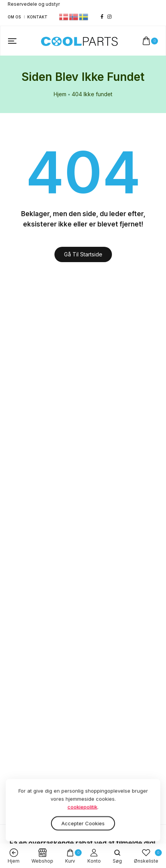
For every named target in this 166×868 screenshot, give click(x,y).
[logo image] (79, 40)
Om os (14, 17)
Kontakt (37, 17)
